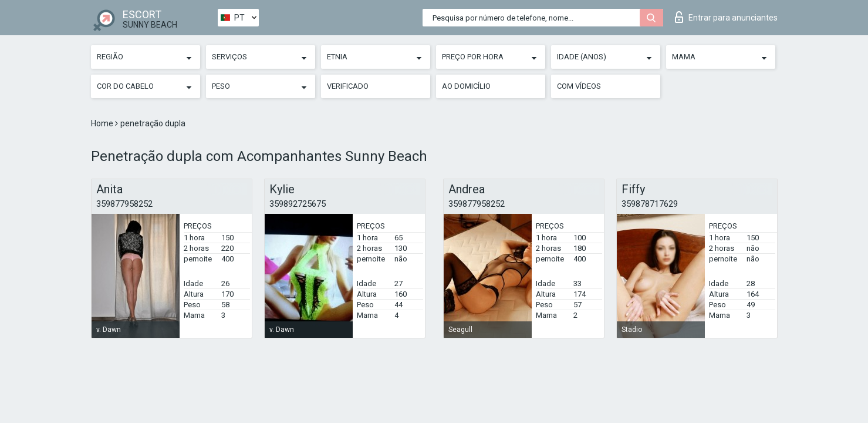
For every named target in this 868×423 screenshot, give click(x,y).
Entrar (726, 17)
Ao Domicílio (466, 86)
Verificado (348, 86)
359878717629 (650, 204)
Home (103, 123)
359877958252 (124, 204)
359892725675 (298, 204)
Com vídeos (579, 86)
